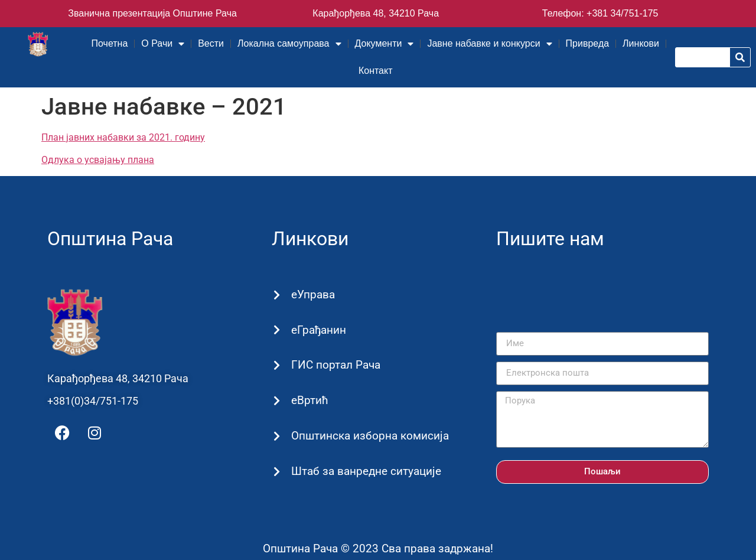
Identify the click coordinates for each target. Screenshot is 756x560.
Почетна (110, 43)
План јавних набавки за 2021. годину (123, 137)
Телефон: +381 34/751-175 (600, 13)
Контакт (376, 71)
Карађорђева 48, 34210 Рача (376, 13)
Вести (211, 43)
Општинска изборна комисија (369, 436)
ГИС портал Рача (335, 365)
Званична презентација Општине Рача (152, 13)
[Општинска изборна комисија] (277, 436)
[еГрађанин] (277, 331)
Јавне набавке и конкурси (489, 44)
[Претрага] (740, 57)
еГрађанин (318, 330)
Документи (384, 44)
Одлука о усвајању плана (98, 160)
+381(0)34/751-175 (93, 401)
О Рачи (163, 44)
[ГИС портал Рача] (277, 366)
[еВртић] (277, 401)
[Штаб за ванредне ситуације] (277, 472)
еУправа (312, 294)
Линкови (641, 43)
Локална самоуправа (289, 44)
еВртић (309, 400)
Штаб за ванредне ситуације (366, 471)
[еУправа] (277, 295)
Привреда (588, 43)
